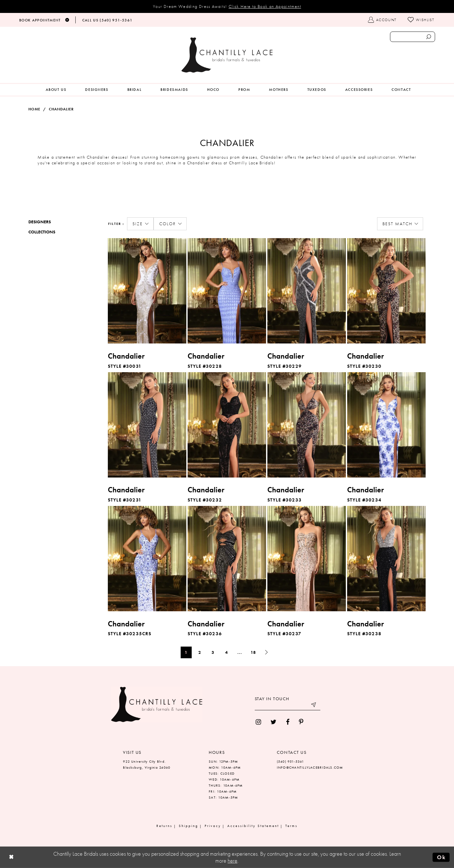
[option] (147, 304)
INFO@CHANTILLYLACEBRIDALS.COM (310, 767)
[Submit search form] (428, 37)
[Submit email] (314, 706)
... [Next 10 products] (240, 652)
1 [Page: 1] (186, 652)
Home (34, 109)
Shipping (189, 826)
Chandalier (61, 109)
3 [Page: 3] (213, 652)
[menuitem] (56, 90)
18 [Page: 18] (253, 652)
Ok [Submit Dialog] (441, 857)
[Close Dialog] (11, 857)
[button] (140, 224)
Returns (164, 826)
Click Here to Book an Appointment (265, 6)
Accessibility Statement (253, 826)
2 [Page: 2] (200, 652)
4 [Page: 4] (227, 652)
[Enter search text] (413, 37)
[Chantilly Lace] (227, 55)
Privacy (213, 826)
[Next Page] (267, 652)
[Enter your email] (288, 706)
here (233, 861)
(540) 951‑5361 (291, 761)
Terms (291, 826)
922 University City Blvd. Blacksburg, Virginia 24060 (147, 764)
